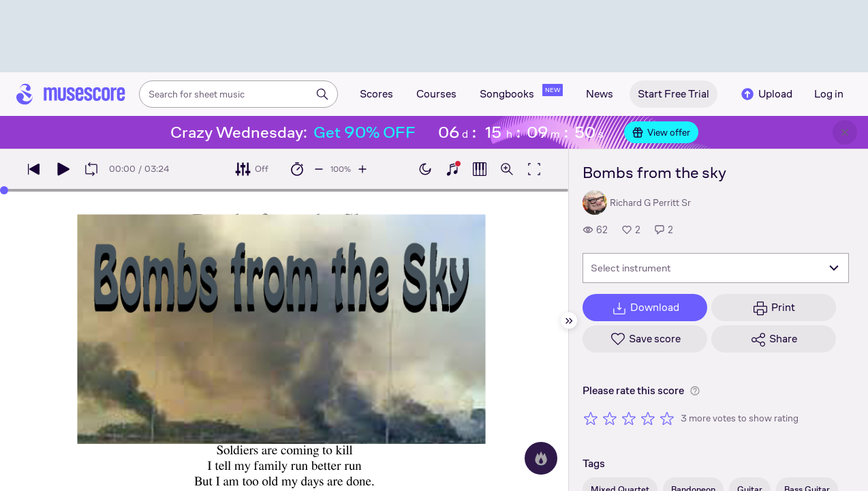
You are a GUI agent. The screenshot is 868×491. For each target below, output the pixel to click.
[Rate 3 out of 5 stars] (629, 418)
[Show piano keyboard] (452, 169)
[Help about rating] (695, 391)
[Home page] (71, 94)
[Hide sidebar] (569, 321)
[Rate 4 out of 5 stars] (648, 418)
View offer (661, 132)
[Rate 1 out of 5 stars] (591, 418)
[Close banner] (845, 132)
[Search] (322, 94)
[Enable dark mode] (425, 169)
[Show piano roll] (480, 169)
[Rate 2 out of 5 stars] (610, 418)
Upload (766, 94)
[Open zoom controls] (507, 169)
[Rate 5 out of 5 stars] (667, 418)
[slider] (4, 190)
